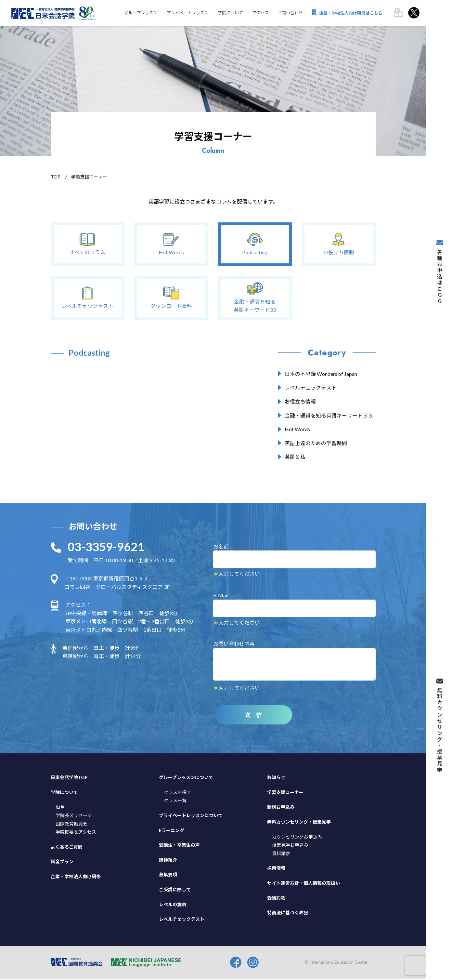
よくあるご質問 (67, 848)
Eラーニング (172, 832)
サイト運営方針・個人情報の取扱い (303, 884)
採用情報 (276, 870)
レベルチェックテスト (87, 298)
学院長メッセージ (74, 817)
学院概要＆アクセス (76, 833)
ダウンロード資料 (171, 298)
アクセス (258, 13)
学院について (228, 13)
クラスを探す (177, 794)
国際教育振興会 (71, 825)
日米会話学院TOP (69, 779)
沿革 (60, 808)
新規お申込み (281, 808)
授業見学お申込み (290, 846)
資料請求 (281, 855)
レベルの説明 (173, 906)
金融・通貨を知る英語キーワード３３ (329, 416)
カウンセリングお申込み (297, 838)
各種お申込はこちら (439, 294)
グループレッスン (137, 13)
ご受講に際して (175, 891)
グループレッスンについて (186, 779)
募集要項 (168, 876)
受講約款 (276, 899)
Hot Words (171, 244)
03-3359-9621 (106, 548)
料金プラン (62, 863)
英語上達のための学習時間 (316, 444)
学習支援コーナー (285, 794)
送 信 (255, 716)
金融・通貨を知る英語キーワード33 (255, 298)
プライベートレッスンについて (191, 817)
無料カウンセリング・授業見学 (299, 823)
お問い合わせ (289, 13)
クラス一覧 (175, 802)
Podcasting (255, 244)
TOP (56, 177)
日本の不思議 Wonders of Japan (321, 375)
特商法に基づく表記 (288, 914)
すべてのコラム (87, 244)
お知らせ (276, 779)
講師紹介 (168, 861)
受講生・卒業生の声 (179, 846)
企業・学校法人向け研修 (76, 878)
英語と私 (295, 458)
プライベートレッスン (184, 13)
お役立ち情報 (339, 244)
